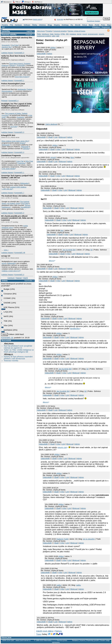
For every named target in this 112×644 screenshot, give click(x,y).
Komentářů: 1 (19, 80)
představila (21, 89)
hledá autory (37, 19)
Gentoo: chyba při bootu (77, 31)
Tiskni (39, 634)
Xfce (5, 325)
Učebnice (42, 25)
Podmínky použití (93, 640)
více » (6, 250)
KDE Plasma (8, 307)
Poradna (5, 25)
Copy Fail (20, 161)
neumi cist (62, 447)
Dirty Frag (29, 161)
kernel (79, 34)
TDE (5, 321)
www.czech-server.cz (23, 640)
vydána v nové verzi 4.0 (11, 271)
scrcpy (4, 263)
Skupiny (57, 25)
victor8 (53, 157)
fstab (52, 34)
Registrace (106, 27)
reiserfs (101, 34)
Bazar (91, 25)
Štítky (39, 34)
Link (56, 137)
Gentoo (57, 34)
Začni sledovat (51, 124)
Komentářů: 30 (7, 338)
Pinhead (4, 101)
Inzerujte (60, 19)
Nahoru (59, 631)
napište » (30, 31)
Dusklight (20, 117)
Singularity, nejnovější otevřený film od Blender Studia (17, 39)
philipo (53, 48)
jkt (91, 250)
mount (85, 34)
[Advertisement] (66, 117)
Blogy (50, 25)
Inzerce (82, 640)
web (58, 36)
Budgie (6, 289)
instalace (73, 34)
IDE (67, 34)
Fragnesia (21, 163)
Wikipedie (6, 145)
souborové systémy (44, 36)
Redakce (75, 640)
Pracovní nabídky (9, 34)
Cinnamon (7, 294)
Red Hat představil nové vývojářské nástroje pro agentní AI (18, 347)
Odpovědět (41, 54)
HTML (63, 34)
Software (27, 25)
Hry (72, 25)
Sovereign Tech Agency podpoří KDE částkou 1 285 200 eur (17, 177)
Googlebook (25, 207)
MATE (5, 316)
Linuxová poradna (60, 31)
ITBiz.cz (17, 2)
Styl (3, 27)
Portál (97, 25)
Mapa (109, 25)
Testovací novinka (11, 361)
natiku (59, 585)
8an (62, 230)
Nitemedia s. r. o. (50, 640)
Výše (58, 149)
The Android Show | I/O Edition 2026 (17, 196)
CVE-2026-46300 (8, 169)
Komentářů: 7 (19, 193)
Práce (103, 25)
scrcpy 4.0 (6, 256)
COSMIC (6, 298)
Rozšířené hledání (94, 21)
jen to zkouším (89, 539)
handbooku (75, 329)
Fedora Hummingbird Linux (13, 84)
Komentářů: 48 (20, 253)
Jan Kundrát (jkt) (69, 250)
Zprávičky (6, 31)
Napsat (19, 278)
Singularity (6, 45)
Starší (25, 278)
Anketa (5, 281)
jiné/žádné (7, 330)
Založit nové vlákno (45, 631)
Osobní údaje (105, 640)
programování (93, 34)
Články (35, 25)
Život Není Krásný (22, 77)
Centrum (11, 278)
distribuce (45, 34)
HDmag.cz (26, 2)
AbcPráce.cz (37, 2)
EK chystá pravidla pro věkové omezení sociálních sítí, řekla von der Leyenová (17, 218)
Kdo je (85, 25)
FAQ (11, 25)
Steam (13, 65)
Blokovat (62, 137)
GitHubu (26, 149)
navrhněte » (29, 281)
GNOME (6, 303)
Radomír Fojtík (62, 539)
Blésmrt (52, 261)
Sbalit (50, 137)
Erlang (22, 143)
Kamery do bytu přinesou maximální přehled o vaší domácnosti (18, 358)
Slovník (78, 25)
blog (72, 157)
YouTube (15, 45)
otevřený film (7, 47)
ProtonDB (20, 65)
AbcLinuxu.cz (6, 2)
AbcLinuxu (9, 343)
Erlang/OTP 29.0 (8, 135)
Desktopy (65, 25)
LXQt (5, 312)
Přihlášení (96, 27)
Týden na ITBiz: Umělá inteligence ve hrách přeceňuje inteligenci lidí (19, 351)
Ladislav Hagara (7, 53)
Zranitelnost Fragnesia (11, 155)
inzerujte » (30, 34)
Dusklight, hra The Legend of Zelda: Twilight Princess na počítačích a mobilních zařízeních (17, 106)
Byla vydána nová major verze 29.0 (15, 141)
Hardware (18, 25)
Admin (50, 54)
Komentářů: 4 (13, 101)
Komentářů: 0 (19, 53)
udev (54, 36)
